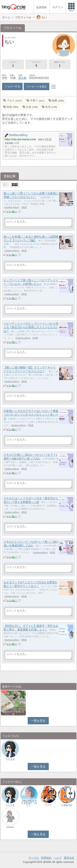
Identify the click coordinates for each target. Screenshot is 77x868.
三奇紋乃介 (67, 805)
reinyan (10, 827)
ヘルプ (58, 858)
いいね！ (12, 211)
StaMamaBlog (12, 207)
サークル (34, 858)
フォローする (12, 86)
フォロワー (36, 64)
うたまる (10, 759)
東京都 (22, 78)
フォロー (13, 64)
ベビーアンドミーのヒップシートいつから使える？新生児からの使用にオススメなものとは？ (31, 327)
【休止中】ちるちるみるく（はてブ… (29, 803)
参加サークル (60, 64)
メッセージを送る (37, 86)
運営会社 (69, 858)
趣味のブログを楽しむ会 (13, 713)
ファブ (48, 805)
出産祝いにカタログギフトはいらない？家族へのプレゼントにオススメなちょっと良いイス (31, 415)
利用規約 (46, 858)
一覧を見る (38, 721)
